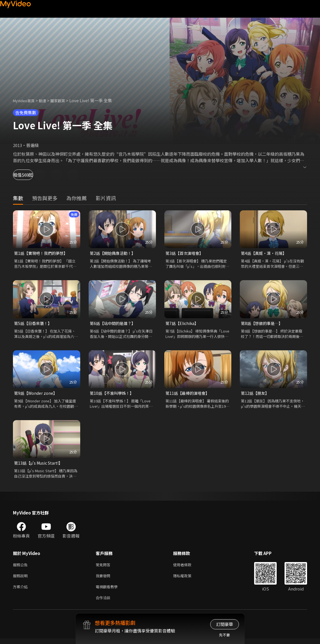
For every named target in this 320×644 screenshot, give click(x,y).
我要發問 (104, 579)
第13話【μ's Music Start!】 (40, 465)
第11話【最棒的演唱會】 (189, 394)
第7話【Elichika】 (183, 324)
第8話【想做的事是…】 (263, 324)
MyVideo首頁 (26, 100)
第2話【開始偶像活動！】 (114, 253)
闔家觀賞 (64, 100)
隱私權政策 (187, 579)
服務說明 (21, 579)
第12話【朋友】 (256, 394)
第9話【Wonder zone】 (37, 394)
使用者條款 (187, 567)
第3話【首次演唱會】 (186, 253)
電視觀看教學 (108, 591)
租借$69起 (30, 175)
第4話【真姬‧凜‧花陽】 (265, 253)
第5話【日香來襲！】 (34, 324)
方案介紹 (21, 591)
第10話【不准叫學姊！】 (113, 394)
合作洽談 (104, 603)
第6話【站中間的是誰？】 (114, 324)
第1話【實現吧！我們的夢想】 (43, 253)
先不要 (224, 635)
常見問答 (104, 567)
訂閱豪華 (225, 624)
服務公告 (21, 567)
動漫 (47, 100)
